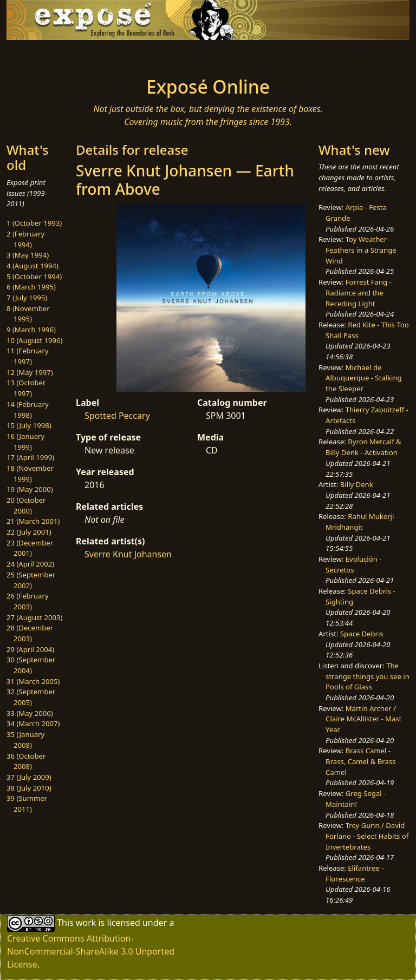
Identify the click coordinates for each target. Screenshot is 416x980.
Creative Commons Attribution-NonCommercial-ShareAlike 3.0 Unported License (91, 951)
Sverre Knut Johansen (128, 554)
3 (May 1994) (28, 255)
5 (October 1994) (34, 277)
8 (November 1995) (28, 314)
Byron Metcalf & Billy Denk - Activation (363, 447)
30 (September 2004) (31, 665)
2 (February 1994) (25, 239)
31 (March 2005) (33, 681)
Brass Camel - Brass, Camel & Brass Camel (360, 761)
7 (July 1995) (27, 298)
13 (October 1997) (26, 388)
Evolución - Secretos (353, 564)
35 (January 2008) (25, 740)
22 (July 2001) (29, 532)
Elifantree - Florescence (355, 873)
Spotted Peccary (117, 416)
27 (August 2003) (34, 617)
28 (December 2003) (30, 633)
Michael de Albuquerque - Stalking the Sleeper (363, 378)
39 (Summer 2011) (27, 804)
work (86, 923)
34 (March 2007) (33, 724)
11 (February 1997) (28, 356)
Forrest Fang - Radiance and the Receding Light (359, 292)
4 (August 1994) (32, 266)
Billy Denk (357, 484)
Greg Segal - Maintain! (356, 799)
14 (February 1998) (28, 410)
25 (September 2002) (31, 580)
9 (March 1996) (31, 330)
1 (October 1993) (34, 223)
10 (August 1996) (34, 340)
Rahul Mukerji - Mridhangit (362, 522)
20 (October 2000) (26, 505)
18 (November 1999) (30, 473)
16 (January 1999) (25, 442)
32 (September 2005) (31, 697)
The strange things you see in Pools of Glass (368, 676)
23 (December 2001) (30, 548)
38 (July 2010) (29, 788)
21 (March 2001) (33, 521)
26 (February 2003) (28, 601)
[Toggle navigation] (41, 55)
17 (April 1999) (30, 457)
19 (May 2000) (30, 489)
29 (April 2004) (30, 649)
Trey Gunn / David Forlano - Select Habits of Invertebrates (367, 836)
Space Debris (362, 634)
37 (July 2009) (29, 777)
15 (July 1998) (29, 425)
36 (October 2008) (26, 761)
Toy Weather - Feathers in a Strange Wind (361, 250)
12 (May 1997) (30, 372)
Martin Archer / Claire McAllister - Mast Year (363, 719)
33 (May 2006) (30, 713)
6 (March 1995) (31, 287)
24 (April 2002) (30, 564)
